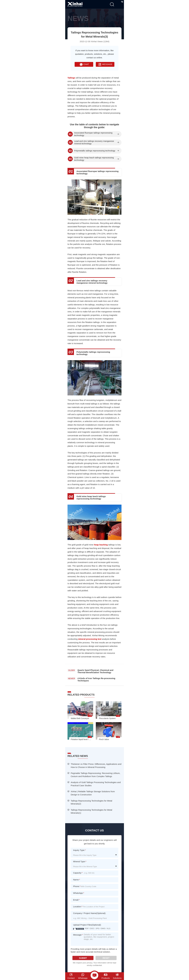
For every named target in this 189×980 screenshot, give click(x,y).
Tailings (71, 78)
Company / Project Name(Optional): (90, 913)
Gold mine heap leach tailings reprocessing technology (94, 159)
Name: (77, 880)
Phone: (77, 886)
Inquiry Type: (79, 850)
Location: (78, 906)
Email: (76, 900)
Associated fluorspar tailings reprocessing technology (93, 134)
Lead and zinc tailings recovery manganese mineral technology (94, 142)
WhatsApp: (79, 893)
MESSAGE (105, 64)
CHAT (84, 64)
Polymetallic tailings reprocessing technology (95, 151)
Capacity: (78, 873)
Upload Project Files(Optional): (87, 925)
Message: (78, 937)
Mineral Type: (80, 861)
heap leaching (101, 545)
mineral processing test (90, 639)
